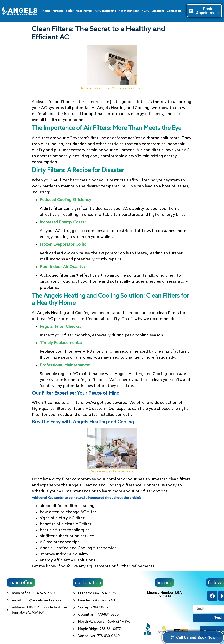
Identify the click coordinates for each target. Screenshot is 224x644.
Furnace (58, 11)
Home (46, 11)
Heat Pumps (84, 11)
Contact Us (174, 11)
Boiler (70, 11)
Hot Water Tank (129, 11)
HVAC (145, 11)
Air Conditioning (105, 11)
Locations (158, 11)
